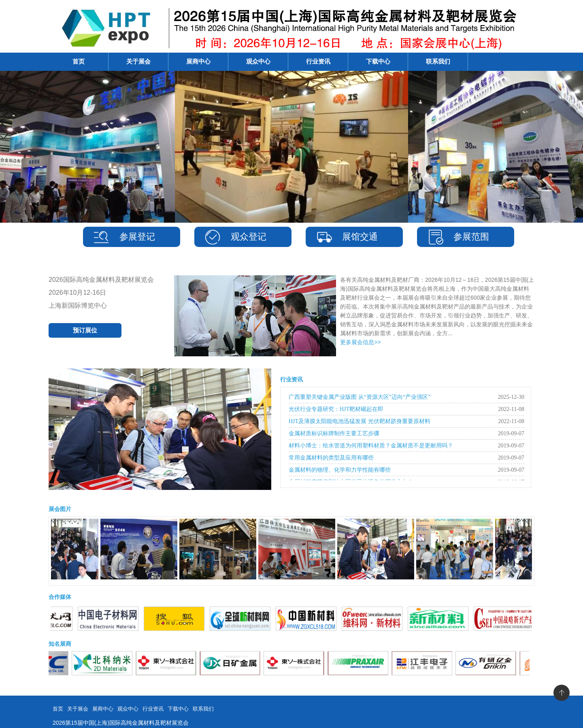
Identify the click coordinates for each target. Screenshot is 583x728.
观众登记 (249, 237)
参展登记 (137, 237)
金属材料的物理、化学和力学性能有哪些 (340, 470)
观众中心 (258, 62)
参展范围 (471, 237)
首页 (79, 62)
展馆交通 (360, 237)
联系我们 (438, 62)
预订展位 (85, 330)
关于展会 (138, 62)
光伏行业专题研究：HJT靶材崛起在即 (336, 409)
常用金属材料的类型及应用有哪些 (331, 458)
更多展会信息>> (360, 342)
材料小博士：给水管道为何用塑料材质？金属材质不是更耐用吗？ (371, 446)
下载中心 (378, 62)
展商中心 (198, 62)
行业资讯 (318, 62)
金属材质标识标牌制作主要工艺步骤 (334, 433)
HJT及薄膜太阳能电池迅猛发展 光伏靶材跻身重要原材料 (360, 421)
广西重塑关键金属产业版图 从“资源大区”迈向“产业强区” (360, 397)
